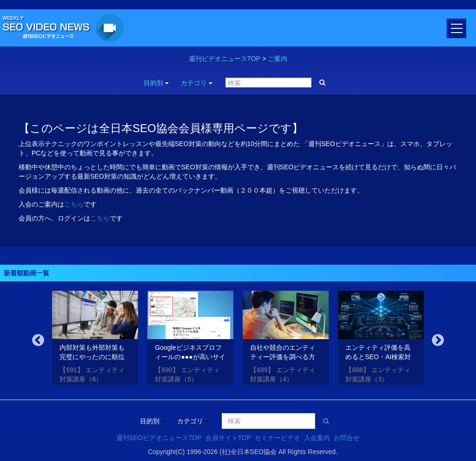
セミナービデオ (278, 438)
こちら (74, 204)
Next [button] (438, 341)
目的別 (156, 83)
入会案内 (317, 438)
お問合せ (347, 438)
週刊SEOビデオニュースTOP (159, 438)
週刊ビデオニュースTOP (225, 59)
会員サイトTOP (228, 438)
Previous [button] (38, 341)
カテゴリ (197, 83)
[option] (95, 339)
